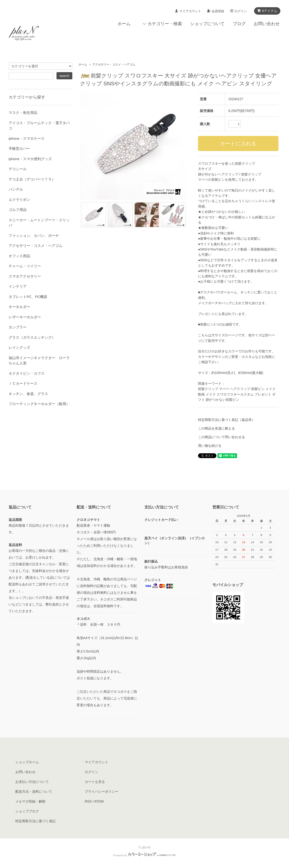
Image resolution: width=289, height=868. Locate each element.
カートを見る (95, 782)
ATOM (99, 801)
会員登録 (218, 11)
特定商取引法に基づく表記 (35, 821)
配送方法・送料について (34, 792)
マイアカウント (190, 11)
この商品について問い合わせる (221, 437)
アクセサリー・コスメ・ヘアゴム (114, 64)
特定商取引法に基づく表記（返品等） (227, 420)
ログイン (241, 11)
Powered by (144, 855)
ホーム (124, 24)
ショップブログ (27, 811)
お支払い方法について (32, 782)
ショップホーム (27, 762)
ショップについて (207, 24)
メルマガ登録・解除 (30, 801)
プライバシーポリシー (102, 792)
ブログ (239, 24)
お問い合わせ (267, 24)
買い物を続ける (210, 446)
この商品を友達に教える (216, 428)
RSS (88, 801)
